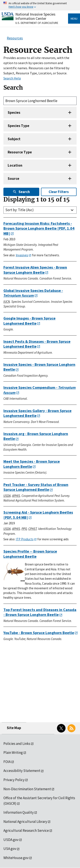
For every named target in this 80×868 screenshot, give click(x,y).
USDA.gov (11, 840)
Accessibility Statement (22, 771)
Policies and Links (17, 744)
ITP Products (25, 539)
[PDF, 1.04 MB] (39, 228)
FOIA (7, 762)
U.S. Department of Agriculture (37, 23)
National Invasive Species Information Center (35, 16)
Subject (14, 139)
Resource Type (20, 152)
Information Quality (19, 812)
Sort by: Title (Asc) (20, 210)
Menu (74, 19)
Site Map (14, 728)
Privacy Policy (14, 780)
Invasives (22, 255)
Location (15, 165)
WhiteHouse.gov (16, 858)
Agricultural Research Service (26, 831)
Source (13, 179)
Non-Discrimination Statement (27, 789)
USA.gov (10, 849)
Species (14, 112)
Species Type (18, 126)
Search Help (12, 78)
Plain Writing (13, 753)
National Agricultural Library (25, 822)
